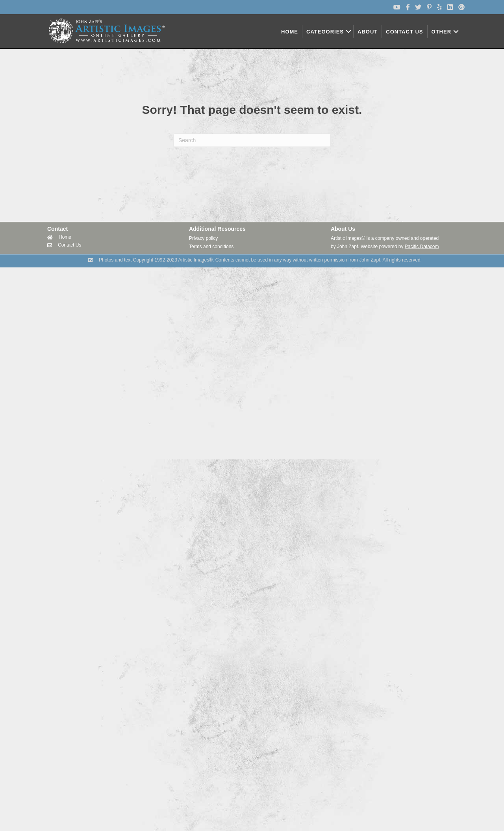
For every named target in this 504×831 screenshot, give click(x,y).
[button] (348, 32)
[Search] (252, 140)
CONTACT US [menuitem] (404, 32)
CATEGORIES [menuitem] (325, 32)
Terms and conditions (211, 247)
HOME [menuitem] (290, 32)
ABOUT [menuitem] (368, 32)
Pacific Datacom (422, 247)
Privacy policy (203, 238)
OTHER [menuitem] (442, 32)
